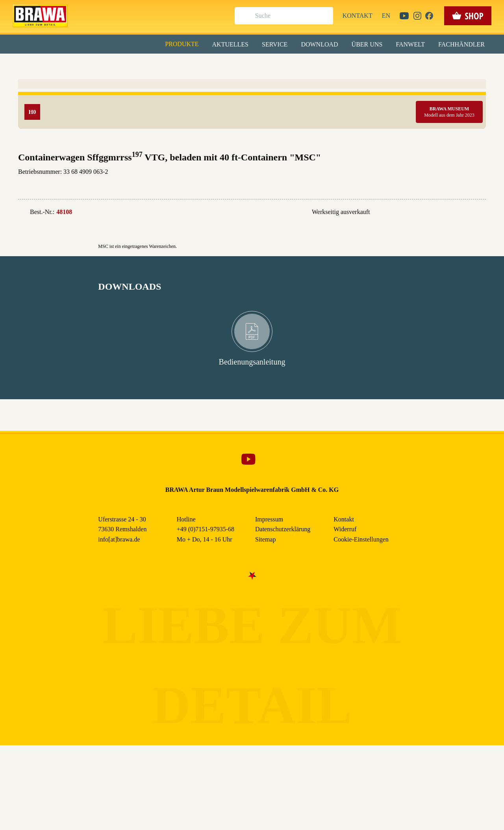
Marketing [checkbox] (219, 65)
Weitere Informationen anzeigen (252, 164)
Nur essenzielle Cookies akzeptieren (252, 146)
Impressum (279, 181)
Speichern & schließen (252, 125)
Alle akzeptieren (252, 103)
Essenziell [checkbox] (182, 65)
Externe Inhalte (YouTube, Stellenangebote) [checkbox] (219, 82)
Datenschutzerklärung (319, 181)
